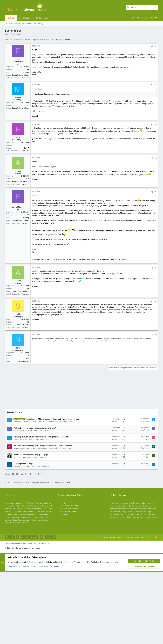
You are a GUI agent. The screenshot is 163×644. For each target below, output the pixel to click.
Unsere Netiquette (69, 584)
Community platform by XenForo (27, 616)
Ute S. (147, 538)
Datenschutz (129, 610)
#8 (156, 407)
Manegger (145, 529)
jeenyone (17, 539)
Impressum (67, 575)
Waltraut (17, 521)
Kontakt (65, 587)
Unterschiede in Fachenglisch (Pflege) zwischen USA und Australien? (43, 518)
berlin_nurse (18, 494)
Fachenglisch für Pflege (23, 536)
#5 (156, 264)
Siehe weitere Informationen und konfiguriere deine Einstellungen (34, 639)
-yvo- (147, 511)
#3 (156, 197)
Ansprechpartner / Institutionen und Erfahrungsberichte (54, 494)
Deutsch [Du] (50, 610)
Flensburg (26, 108)
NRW (27, 431)
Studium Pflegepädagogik (36, 530)
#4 (156, 231)
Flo (8, 34)
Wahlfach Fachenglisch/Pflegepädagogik (31, 527)
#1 (156, 82)
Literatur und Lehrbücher (42, 503)
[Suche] (142, 7)
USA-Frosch (18, 503)
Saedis (16, 512)
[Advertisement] (81, 60)
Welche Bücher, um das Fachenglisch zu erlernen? (35, 500)
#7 (156, 374)
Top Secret (145, 520)
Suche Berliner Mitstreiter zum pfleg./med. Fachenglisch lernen (52, 491)
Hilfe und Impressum (143, 610)
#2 (156, 157)
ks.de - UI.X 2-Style (29, 610)
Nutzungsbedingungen (71, 578)
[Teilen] (152, 82)
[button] (32, 18)
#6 (156, 340)
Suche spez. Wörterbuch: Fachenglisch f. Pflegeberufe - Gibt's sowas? (43, 509)
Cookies (10, 610)
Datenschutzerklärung (70, 581)
